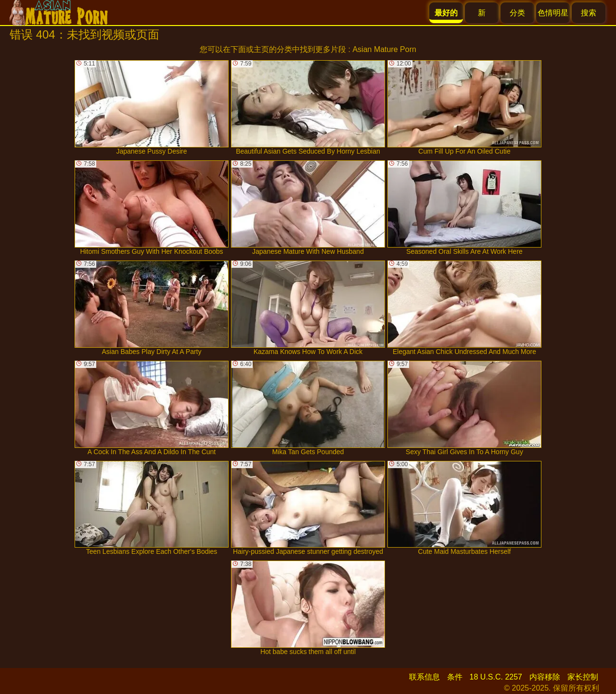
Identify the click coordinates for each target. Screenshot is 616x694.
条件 (455, 677)
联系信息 (424, 677)
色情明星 (553, 13)
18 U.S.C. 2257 (496, 677)
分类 (517, 13)
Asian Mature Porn (384, 49)
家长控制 (583, 677)
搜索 (589, 13)
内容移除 (545, 677)
